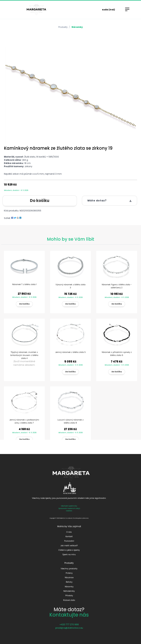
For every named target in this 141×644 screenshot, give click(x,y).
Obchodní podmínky (69, 506)
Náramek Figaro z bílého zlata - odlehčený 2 (117, 286)
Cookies (69, 511)
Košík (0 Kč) (109, 10)
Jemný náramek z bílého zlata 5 (70, 352)
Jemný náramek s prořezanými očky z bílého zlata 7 (24, 421)
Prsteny (69, 573)
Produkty (63, 27)
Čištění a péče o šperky (69, 550)
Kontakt (69, 537)
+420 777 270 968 (69, 624)
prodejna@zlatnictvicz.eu (69, 628)
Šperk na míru (69, 555)
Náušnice (69, 578)
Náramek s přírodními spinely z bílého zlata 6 (117, 354)
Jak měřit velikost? (69, 546)
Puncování (69, 541)
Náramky (77, 27)
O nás (69, 532)
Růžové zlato (69, 600)
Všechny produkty (69, 569)
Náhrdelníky (69, 591)
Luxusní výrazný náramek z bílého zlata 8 (70, 421)
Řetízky (69, 582)
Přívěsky (69, 596)
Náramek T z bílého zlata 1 (24, 284)
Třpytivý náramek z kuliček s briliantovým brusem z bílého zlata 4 (24, 355)
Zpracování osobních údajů (69, 508)
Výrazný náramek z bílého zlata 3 (70, 286)
